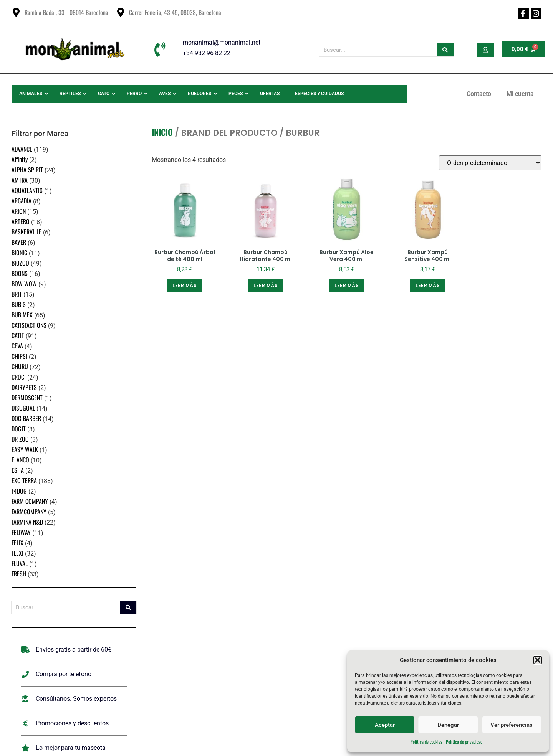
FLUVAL (20, 563)
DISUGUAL (23, 408)
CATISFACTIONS (29, 325)
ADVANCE (22, 149)
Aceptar (385, 725)
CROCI (19, 377)
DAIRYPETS (24, 387)
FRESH (19, 574)
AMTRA (20, 180)
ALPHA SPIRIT (27, 170)
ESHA (18, 470)
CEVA (17, 346)
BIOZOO (20, 263)
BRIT (17, 294)
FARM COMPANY (30, 501)
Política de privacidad (464, 742)
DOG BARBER (26, 418)
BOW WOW (24, 284)
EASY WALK (25, 449)
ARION (19, 211)
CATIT (18, 335)
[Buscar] (445, 50)
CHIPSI (19, 356)
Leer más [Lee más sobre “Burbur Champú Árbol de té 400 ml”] (185, 285)
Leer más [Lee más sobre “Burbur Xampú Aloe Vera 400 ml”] (347, 285)
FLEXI (17, 553)
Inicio (162, 132)
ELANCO (20, 460)
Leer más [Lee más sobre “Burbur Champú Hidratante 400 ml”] (266, 285)
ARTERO (21, 221)
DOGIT (19, 429)
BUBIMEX (22, 315)
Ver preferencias (512, 725)
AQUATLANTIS (27, 190)
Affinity (20, 159)
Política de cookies (426, 742)
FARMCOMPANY (29, 512)
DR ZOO (20, 439)
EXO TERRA (24, 480)
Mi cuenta (520, 94)
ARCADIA (22, 201)
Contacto (479, 94)
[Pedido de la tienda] (490, 163)
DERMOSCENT (27, 398)
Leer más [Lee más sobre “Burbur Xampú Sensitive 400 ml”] (428, 285)
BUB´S (19, 304)
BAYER (19, 242)
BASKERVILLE (26, 232)
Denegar (448, 725)
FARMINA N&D (27, 522)
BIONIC (19, 253)
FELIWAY (21, 532)
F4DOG (19, 491)
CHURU (20, 366)
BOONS (20, 273)
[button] (538, 660)
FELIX (17, 543)
